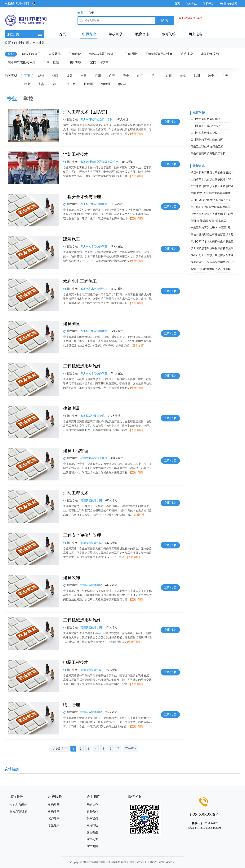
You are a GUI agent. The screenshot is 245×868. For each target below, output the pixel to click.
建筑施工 (72, 239)
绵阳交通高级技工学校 (94, 458)
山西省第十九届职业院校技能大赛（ (212, 179)
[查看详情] (136, 134)
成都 (41, 76)
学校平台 (208, 4)
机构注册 (54, 812)
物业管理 (72, 705)
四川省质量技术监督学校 (205, 119)
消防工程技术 (99, 62)
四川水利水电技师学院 (94, 204)
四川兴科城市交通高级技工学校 (99, 162)
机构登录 (54, 805)
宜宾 (41, 84)
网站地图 (92, 846)
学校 (92, 13)
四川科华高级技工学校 (190, 18)
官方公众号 (230, 4)
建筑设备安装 (210, 54)
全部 (11, 54)
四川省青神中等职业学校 (205, 126)
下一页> (130, 749)
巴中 (27, 84)
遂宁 (126, 76)
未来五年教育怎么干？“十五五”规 (211, 228)
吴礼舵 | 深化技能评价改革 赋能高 (211, 207)
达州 (197, 76)
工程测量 (131, 54)
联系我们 (92, 819)
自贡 (84, 76)
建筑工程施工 (31, 54)
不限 (27, 76)
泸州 (98, 76)
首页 (177, 4)
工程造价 (75, 54)
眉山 (55, 84)
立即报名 (170, 122)
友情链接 (92, 832)
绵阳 (55, 76)
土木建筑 (39, 43)
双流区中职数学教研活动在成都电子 (212, 269)
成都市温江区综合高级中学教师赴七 (212, 262)
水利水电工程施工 (80, 281)
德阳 (69, 76)
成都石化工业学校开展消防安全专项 (212, 255)
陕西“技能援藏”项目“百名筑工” (209, 221)
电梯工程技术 (76, 662)
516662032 (211, 823)
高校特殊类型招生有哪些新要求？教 (212, 235)
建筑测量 (72, 324)
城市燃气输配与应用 (22, 62)
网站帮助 (92, 825)
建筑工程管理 (76, 451)
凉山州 (71, 84)
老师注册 (54, 819)
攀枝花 (123, 84)
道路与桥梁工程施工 (103, 54)
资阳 (169, 76)
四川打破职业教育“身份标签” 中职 (211, 200)
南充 (183, 76)
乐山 (154, 76)
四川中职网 (22, 43)
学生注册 (54, 825)
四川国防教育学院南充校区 (207, 140)
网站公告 (92, 839)
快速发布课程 (18, 805)
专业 (80, 13)
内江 (140, 76)
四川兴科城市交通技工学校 (96, 119)
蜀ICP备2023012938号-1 (132, 862)
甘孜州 (88, 84)
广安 (225, 76)
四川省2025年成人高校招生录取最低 (212, 241)
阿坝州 (105, 84)
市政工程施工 (53, 62)
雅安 (211, 76)
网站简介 (92, 805)
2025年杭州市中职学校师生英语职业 (212, 186)
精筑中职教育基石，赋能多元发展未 (212, 173)
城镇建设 (187, 54)
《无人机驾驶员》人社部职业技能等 (212, 214)
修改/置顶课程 (19, 812)
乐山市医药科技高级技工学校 (208, 154)
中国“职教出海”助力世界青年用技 (211, 193)
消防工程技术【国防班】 (86, 112)
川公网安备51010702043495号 (160, 862)
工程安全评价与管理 (82, 197)
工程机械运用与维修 (159, 54)
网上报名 (195, 34)
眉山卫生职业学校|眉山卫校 (207, 147)
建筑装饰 (55, 54)
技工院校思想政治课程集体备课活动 (212, 248)
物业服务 (76, 62)
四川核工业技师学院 (92, 416)
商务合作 (92, 812)
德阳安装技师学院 (91, 500)
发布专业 (191, 4)
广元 (112, 76)
